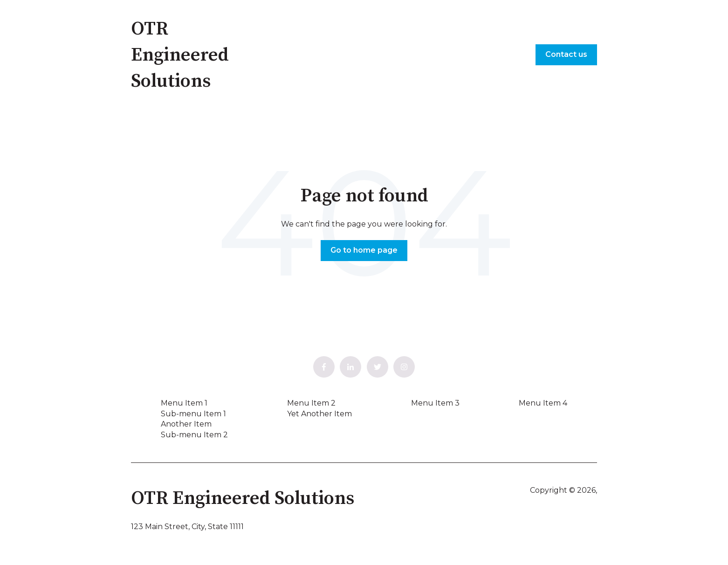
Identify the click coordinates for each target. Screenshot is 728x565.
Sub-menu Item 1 (193, 414)
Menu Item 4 (543, 403)
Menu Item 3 (435, 403)
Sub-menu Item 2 (194, 435)
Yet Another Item (319, 414)
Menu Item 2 (311, 403)
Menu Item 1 (184, 403)
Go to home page (364, 250)
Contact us (566, 54)
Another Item (186, 424)
